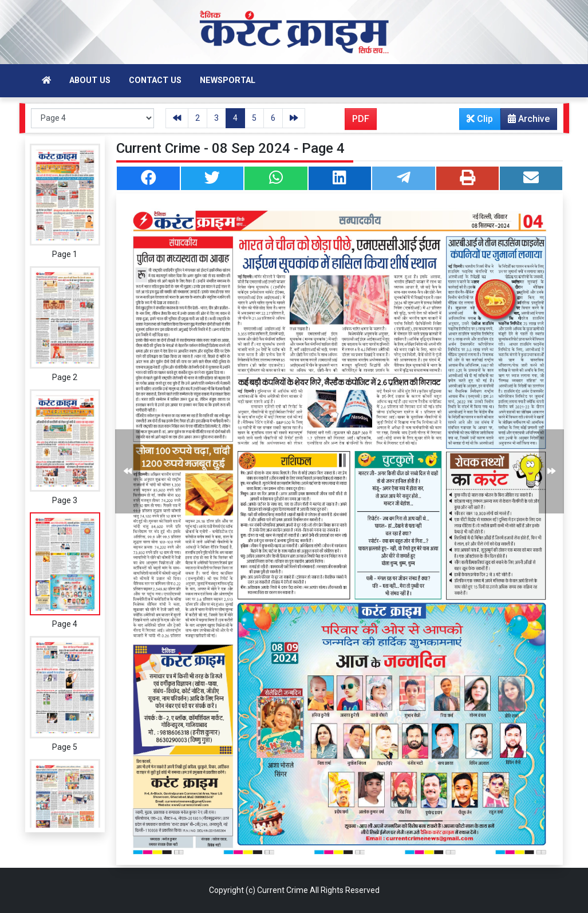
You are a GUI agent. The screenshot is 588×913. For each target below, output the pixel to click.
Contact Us (155, 80)
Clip (480, 119)
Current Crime (283, 890)
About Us (90, 80)
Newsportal (228, 80)
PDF (361, 119)
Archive (525, 121)
